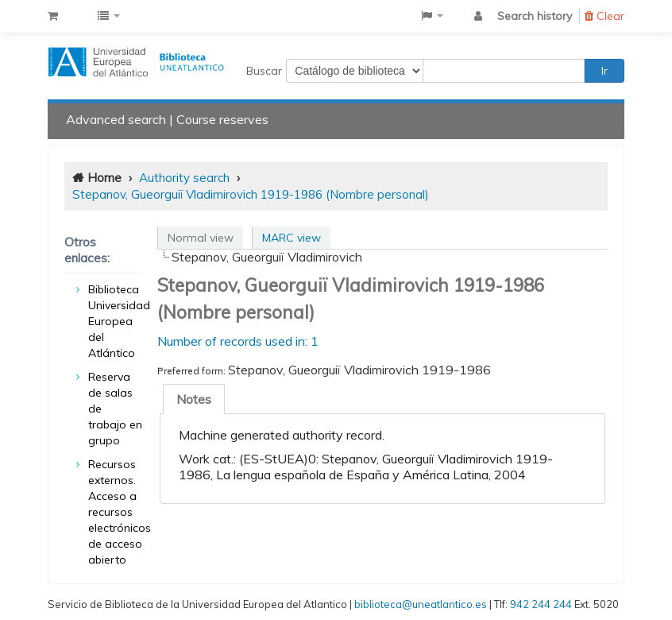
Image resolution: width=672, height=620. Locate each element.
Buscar (264, 71)
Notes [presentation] (194, 399)
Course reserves (222, 119)
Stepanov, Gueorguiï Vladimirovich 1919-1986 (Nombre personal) (251, 194)
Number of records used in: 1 (238, 341)
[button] (53, 16)
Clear (604, 16)
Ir (604, 71)
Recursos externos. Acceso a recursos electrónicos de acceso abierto (120, 512)
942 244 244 (541, 604)
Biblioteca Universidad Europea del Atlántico (119, 321)
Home (104, 178)
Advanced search (116, 119)
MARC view (292, 238)
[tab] (194, 399)
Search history (535, 16)
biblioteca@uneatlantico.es (421, 604)
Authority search (184, 178)
